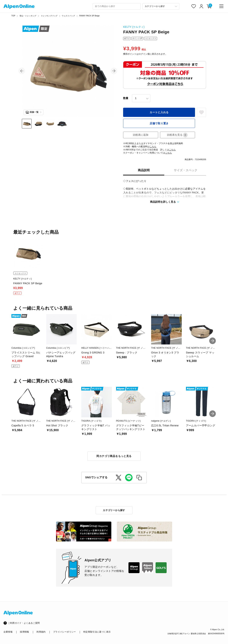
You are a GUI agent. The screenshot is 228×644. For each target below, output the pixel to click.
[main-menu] (221, 6)
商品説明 (144, 170)
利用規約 (41, 632)
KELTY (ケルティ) (134, 27)
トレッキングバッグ (49, 16)
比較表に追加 (141, 135)
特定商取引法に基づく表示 (97, 632)
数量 (126, 98)
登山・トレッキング (28, 16)
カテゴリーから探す (114, 510)
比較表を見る (177, 135)
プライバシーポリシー (65, 632)
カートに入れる (159, 112)
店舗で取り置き (159, 123)
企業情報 (8, 632)
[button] (22, 71)
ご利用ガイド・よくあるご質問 (24, 623)
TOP (13, 16)
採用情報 (24, 632)
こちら (153, 147)
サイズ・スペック (186, 170)
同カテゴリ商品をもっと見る (114, 456)
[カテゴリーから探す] (161, 6)
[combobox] (117, 6)
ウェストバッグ (68, 16)
